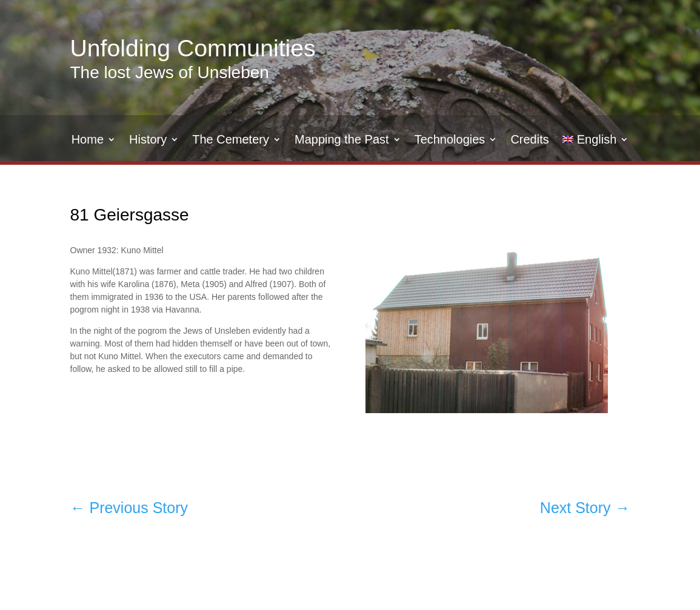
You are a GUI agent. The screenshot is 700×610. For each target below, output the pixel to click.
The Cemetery (231, 141)
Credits (529, 141)
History (148, 141)
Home (88, 141)
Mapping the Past (342, 141)
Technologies (450, 141)
